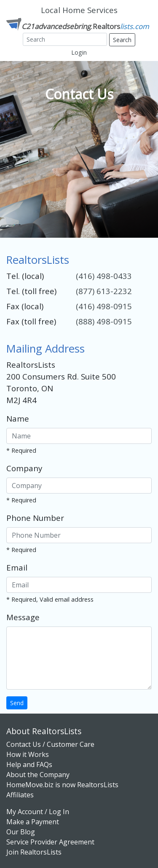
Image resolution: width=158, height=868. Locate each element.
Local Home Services (79, 10)
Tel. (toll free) (31, 291)
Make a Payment (33, 822)
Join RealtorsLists (34, 852)
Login (79, 52)
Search (122, 40)
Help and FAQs (29, 764)
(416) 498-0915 (104, 306)
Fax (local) (25, 306)
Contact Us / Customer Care (50, 744)
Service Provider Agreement (50, 842)
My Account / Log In (38, 812)
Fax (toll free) (31, 321)
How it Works (28, 754)
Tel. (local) (25, 276)
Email (17, 567)
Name (18, 418)
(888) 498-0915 (104, 321)
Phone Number (35, 518)
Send (17, 703)
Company (24, 468)
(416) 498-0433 (104, 276)
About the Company (38, 775)
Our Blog (21, 832)
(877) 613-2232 (104, 291)
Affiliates (20, 795)
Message (23, 617)
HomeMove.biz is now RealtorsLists (62, 785)
